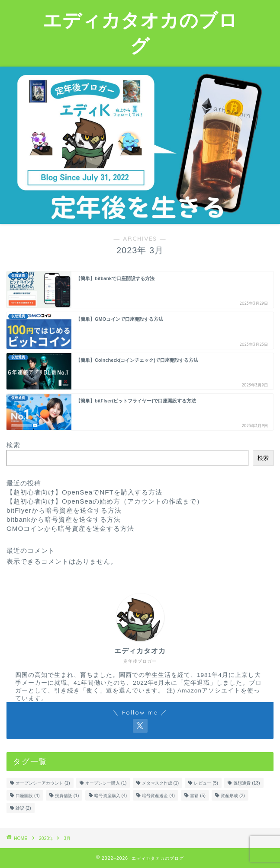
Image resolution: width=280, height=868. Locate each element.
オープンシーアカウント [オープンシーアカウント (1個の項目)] (43, 783)
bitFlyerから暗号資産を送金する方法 (64, 510)
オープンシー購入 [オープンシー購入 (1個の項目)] (106, 783)
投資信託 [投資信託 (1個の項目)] (67, 796)
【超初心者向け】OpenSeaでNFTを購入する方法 (84, 492)
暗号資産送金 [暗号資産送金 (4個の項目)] (158, 796)
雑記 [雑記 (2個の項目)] (23, 808)
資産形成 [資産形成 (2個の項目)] (233, 796)
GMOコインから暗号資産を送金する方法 (70, 528)
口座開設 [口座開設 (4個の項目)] (28, 796)
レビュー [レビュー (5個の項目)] (206, 783)
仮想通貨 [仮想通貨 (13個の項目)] (246, 783)
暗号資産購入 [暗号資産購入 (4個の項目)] (111, 796)
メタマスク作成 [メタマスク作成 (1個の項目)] (161, 783)
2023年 (46, 838)
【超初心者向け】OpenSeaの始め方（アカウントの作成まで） (105, 501)
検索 (13, 445)
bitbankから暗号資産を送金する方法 (64, 519)
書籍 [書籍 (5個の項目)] (198, 796)
